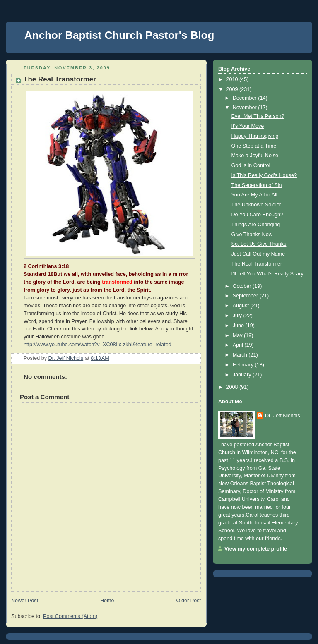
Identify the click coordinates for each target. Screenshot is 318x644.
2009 (233, 89)
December (246, 98)
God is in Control (251, 165)
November (246, 108)
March (241, 355)
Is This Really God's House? (264, 175)
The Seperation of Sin (257, 185)
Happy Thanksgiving (255, 136)
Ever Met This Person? (258, 116)
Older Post (188, 601)
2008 (233, 387)
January (243, 375)
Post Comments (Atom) (70, 616)
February (244, 365)
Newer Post (25, 601)
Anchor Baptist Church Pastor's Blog (119, 35)
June (239, 326)
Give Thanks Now (252, 235)
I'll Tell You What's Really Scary (267, 274)
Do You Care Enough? (258, 215)
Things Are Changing (256, 225)
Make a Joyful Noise (255, 156)
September (246, 296)
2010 (233, 79)
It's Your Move (248, 126)
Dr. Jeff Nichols (283, 416)
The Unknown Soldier (257, 205)
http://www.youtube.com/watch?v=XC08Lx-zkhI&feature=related (98, 345)
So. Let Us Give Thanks (259, 244)
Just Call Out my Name (258, 254)
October (243, 286)
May (238, 335)
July (238, 316)
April (239, 345)
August (242, 306)
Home (107, 601)
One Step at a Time (254, 146)
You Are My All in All (254, 195)
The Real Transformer (257, 264)
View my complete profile (256, 549)
